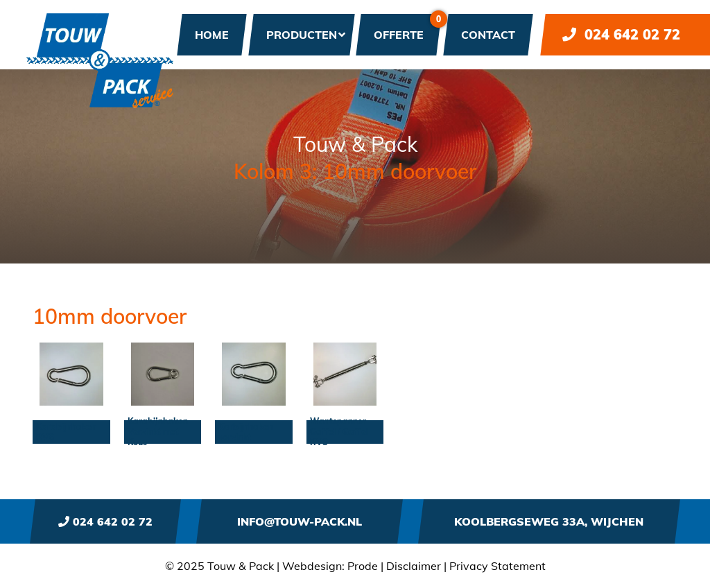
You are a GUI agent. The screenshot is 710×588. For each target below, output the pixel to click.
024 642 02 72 (621, 34)
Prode (363, 566)
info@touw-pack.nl (300, 521)
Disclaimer (414, 566)
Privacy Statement (497, 566)
